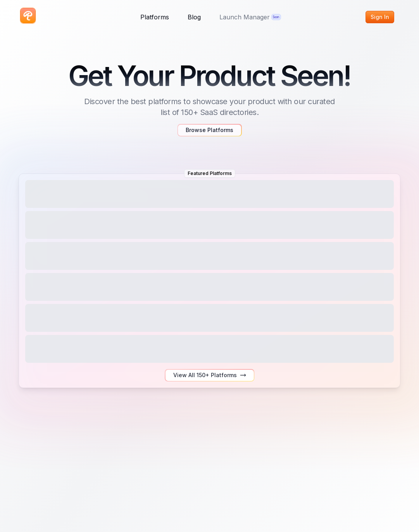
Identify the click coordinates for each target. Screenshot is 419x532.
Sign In (380, 17)
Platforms (155, 17)
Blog (194, 17)
